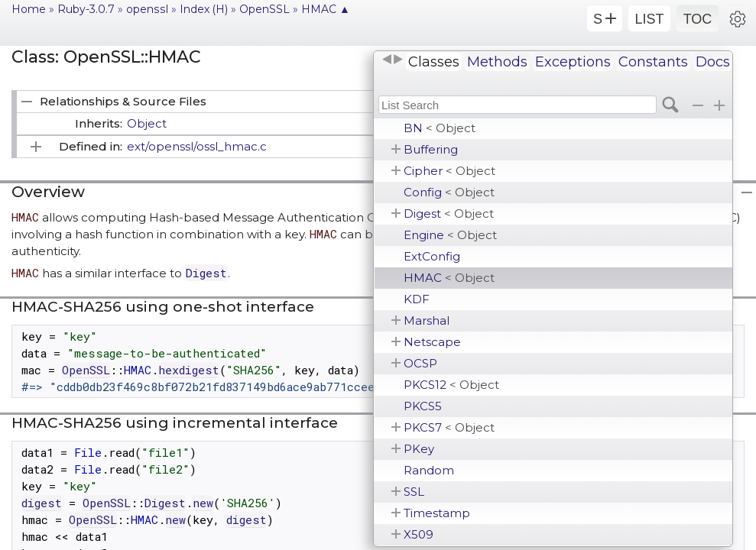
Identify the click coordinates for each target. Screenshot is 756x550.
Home (29, 9)
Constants (653, 62)
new (203, 503)
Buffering (431, 149)
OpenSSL (264, 9)
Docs (713, 62)
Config (449, 192)
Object (147, 123)
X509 (419, 534)
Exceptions (573, 62)
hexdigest (189, 370)
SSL (414, 492)
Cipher (449, 171)
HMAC (449, 278)
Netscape (432, 342)
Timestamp (437, 513)
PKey (419, 449)
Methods (497, 62)
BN (440, 128)
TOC (698, 19)
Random (429, 470)
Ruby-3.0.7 (86, 9)
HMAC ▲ (326, 9)
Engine (450, 235)
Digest (449, 214)
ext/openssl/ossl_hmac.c (197, 146)
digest (42, 503)
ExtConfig (432, 256)
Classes (434, 62)
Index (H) (204, 9)
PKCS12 (451, 385)
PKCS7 (449, 427)
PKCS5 (423, 406)
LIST (649, 19)
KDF (417, 299)
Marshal (427, 320)
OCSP (420, 363)
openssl (147, 9)
